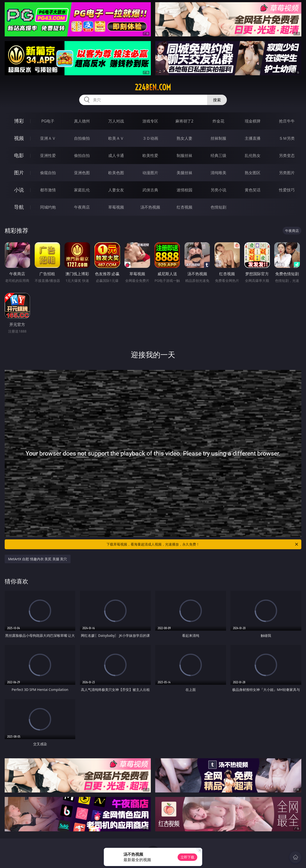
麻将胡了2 (184, 121)
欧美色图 (116, 173)
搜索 (217, 100)
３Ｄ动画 (150, 138)
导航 (19, 207)
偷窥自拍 (48, 173)
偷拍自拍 (82, 155)
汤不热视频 (150, 207)
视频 (19, 138)
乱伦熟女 (253, 155)
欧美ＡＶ (116, 138)
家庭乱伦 (82, 190)
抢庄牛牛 (287, 121)
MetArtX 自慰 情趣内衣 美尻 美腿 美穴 (38, 559)
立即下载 (187, 857)
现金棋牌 (253, 121)
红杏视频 (184, 207)
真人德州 (82, 121)
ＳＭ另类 (287, 138)
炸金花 (218, 121)
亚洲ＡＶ (48, 138)
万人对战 (116, 121)
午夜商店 (82, 207)
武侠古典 (150, 190)
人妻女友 (116, 190)
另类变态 (287, 155)
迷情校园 (184, 190)
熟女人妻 (184, 138)
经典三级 (218, 155)
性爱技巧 (287, 190)
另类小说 (218, 190)
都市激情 (48, 190)
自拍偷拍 (82, 138)
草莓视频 (116, 207)
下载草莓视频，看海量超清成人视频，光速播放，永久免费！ (203, 544)
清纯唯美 (218, 173)
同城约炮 (48, 207)
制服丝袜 (184, 155)
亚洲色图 (82, 173)
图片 (19, 173)
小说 (19, 190)
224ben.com (153, 87)
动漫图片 (150, 173)
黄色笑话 (253, 190)
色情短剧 (218, 207)
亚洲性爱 (48, 155)
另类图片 (287, 173)
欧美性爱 (150, 155)
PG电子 (48, 121)
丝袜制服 (218, 138)
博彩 (19, 121)
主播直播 (253, 138)
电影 (19, 155)
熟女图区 (253, 173)
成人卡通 (116, 155)
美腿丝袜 (184, 173)
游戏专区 (150, 121)
